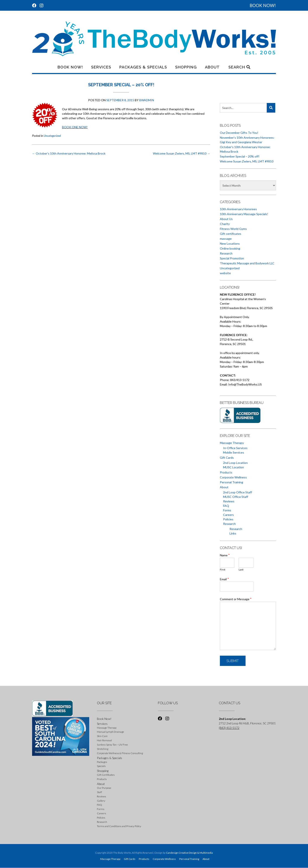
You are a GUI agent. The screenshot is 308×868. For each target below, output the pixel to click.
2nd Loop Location (235, 463)
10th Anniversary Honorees (238, 209)
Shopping (186, 67)
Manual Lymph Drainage (110, 732)
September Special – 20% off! (240, 156)
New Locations (230, 243)
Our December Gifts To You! (239, 133)
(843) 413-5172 (229, 728)
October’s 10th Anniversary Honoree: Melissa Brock (69, 153)
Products (226, 472)
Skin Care (102, 736)
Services (101, 67)
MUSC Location (233, 467)
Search (239, 67)
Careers (228, 515)
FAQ (226, 506)
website (225, 273)
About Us (226, 219)
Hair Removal (104, 740)
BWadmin (147, 100)
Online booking (230, 248)
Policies (228, 519)
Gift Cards (227, 458)
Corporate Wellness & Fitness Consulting (120, 753)
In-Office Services (235, 448)
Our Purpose (104, 788)
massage (226, 239)
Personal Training (232, 482)
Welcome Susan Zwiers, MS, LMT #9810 (181, 153)
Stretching (103, 749)
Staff (99, 792)
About (212, 67)
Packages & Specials (143, 67)
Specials (101, 766)
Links (233, 533)
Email (224, 579)
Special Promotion (232, 258)
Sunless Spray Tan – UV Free (112, 745)
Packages (102, 762)
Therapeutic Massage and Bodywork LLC (247, 263)
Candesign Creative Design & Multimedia (189, 853)
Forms (227, 510)
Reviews (229, 501)
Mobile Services (234, 452)
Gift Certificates (106, 775)
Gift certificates (231, 234)
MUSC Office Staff (236, 497)
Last (241, 569)
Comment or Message (236, 599)
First (223, 569)
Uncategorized (52, 136)
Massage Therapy (232, 443)
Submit (233, 661)
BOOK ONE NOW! (75, 127)
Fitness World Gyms (233, 229)
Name (225, 555)
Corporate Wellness (233, 477)
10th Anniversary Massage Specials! (244, 214)
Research (226, 253)
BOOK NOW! (263, 5)
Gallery (101, 801)
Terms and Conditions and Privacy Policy (119, 826)
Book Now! (70, 67)
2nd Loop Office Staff (238, 492)
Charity (225, 224)
